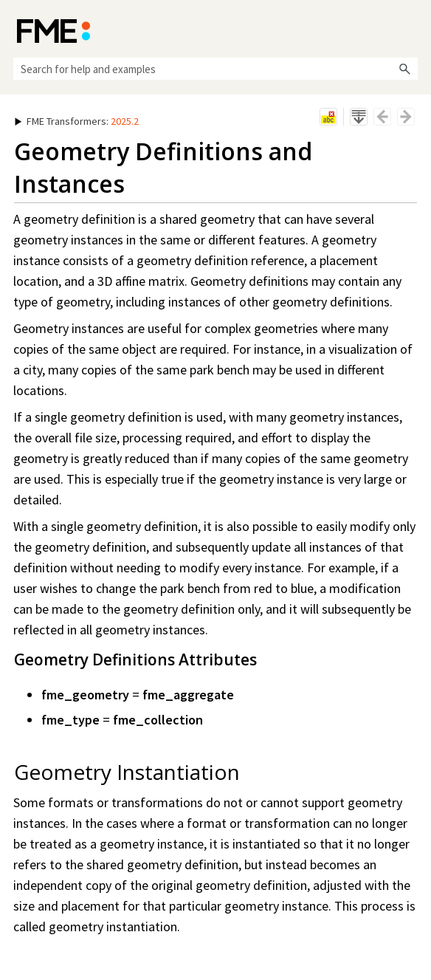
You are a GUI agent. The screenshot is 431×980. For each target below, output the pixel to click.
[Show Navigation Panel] (410, 30)
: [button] (77, 121)
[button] (404, 69)
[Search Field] (215, 69)
